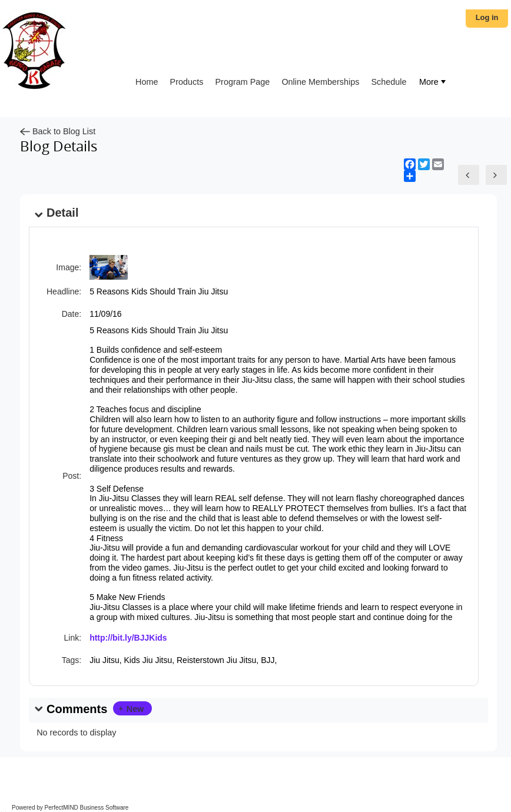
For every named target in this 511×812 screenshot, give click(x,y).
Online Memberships (320, 82)
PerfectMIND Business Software (87, 808)
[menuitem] (433, 82)
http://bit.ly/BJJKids (128, 638)
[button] (132, 708)
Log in (487, 17)
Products (187, 82)
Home (147, 82)
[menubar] (433, 82)
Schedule (389, 82)
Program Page (243, 82)
